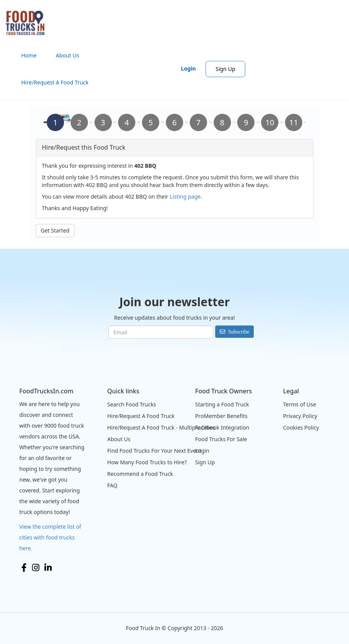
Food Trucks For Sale (221, 439)
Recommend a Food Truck (140, 474)
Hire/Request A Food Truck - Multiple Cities (161, 427)
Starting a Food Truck (222, 404)
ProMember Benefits (221, 416)
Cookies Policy (301, 427)
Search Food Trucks (132, 404)
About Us (67, 55)
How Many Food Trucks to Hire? (147, 462)
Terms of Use (300, 404)
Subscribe (239, 332)
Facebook (24, 568)
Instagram (36, 568)
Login (188, 68)
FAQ (112, 485)
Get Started (55, 230)
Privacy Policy (300, 416)
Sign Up (225, 69)
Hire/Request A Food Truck (55, 82)
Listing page (185, 196)
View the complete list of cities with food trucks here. (50, 537)
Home (29, 55)
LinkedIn (48, 568)
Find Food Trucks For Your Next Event (154, 451)
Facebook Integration (222, 427)
